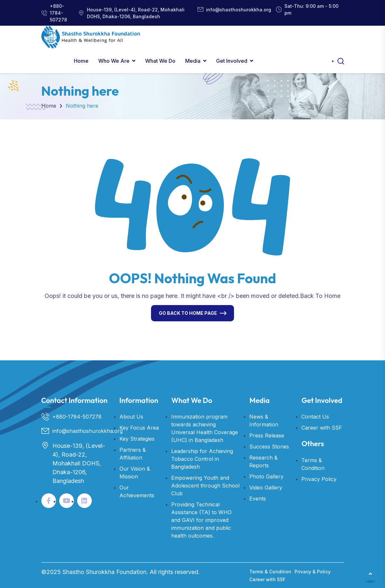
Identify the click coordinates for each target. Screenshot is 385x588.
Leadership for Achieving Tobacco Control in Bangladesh (202, 459)
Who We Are (114, 61)
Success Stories (269, 447)
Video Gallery (266, 488)
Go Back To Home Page (188, 313)
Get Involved (232, 61)
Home (81, 61)
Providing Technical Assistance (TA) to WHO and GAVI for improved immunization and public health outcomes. (201, 520)
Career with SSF (322, 428)
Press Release (267, 435)
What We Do (160, 61)
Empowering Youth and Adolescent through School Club (205, 486)
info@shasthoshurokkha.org (239, 10)
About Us (131, 417)
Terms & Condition (270, 572)
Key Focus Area (139, 428)
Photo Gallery (266, 476)
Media (193, 61)
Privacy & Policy (313, 572)
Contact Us (315, 417)
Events (258, 499)
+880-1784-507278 (58, 13)
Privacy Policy (319, 479)
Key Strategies (137, 439)
